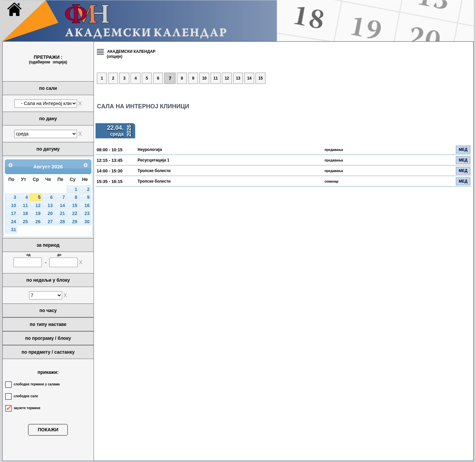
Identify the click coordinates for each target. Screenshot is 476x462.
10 (13, 206)
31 (13, 230)
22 (75, 213)
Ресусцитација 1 (153, 160)
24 (13, 222)
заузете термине (27, 408)
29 (75, 222)
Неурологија (150, 150)
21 (62, 213)
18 (25, 213)
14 (62, 206)
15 (75, 206)
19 (38, 213)
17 (13, 213)
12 (38, 206)
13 (50, 206)
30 (87, 222)
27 (50, 222)
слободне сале (26, 396)
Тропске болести (154, 171)
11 (25, 206)
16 (87, 206)
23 (87, 213)
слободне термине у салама (37, 384)
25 (25, 222)
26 (38, 222)
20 (50, 213)
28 (62, 222)
